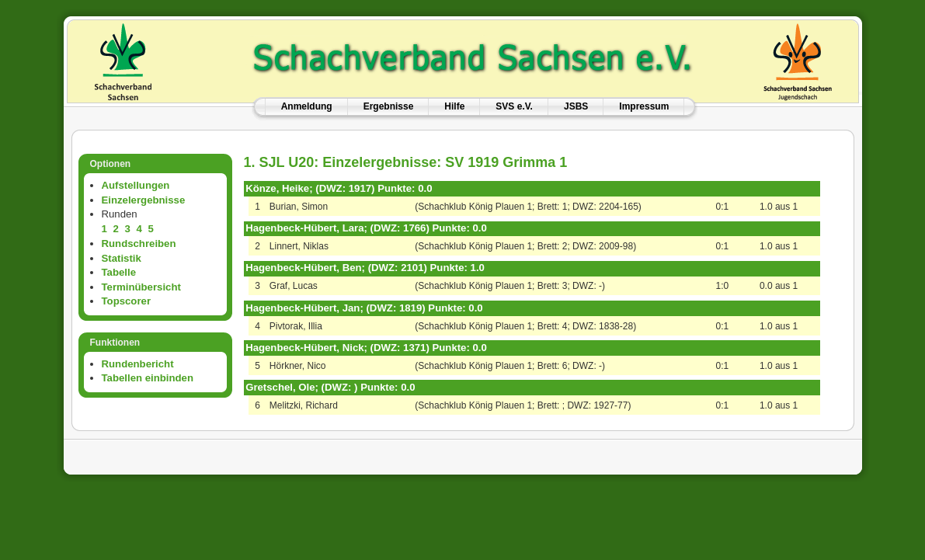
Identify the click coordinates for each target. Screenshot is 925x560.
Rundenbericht (138, 364)
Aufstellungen (136, 185)
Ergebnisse (389, 106)
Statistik (122, 258)
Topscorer (127, 301)
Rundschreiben (139, 243)
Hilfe (454, 106)
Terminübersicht (141, 287)
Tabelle (119, 272)
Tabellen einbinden (148, 378)
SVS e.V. (514, 106)
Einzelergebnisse (144, 200)
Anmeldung (307, 106)
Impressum (644, 106)
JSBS (576, 106)
